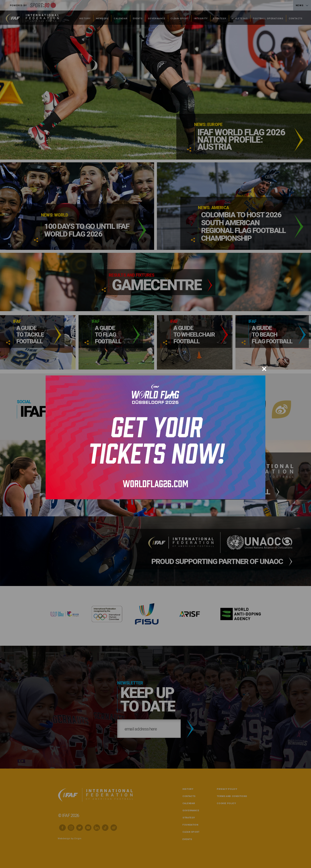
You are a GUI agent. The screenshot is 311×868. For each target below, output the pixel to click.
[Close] (264, 369)
